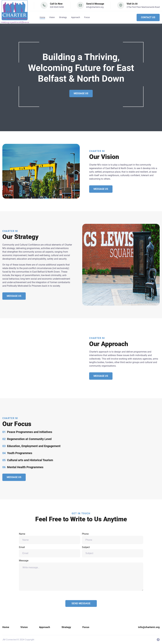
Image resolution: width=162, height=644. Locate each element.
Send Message (81, 603)
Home (42, 18)
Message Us (81, 93)
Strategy (63, 18)
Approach (76, 18)
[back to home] (15, 12)
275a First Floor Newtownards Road (143, 8)
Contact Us (148, 18)
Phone (113, 538)
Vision (52, 18)
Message (81, 575)
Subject (113, 552)
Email (50, 552)
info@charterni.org (95, 8)
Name (50, 538)
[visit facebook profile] (158, 640)
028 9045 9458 (57, 8)
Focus (87, 18)
